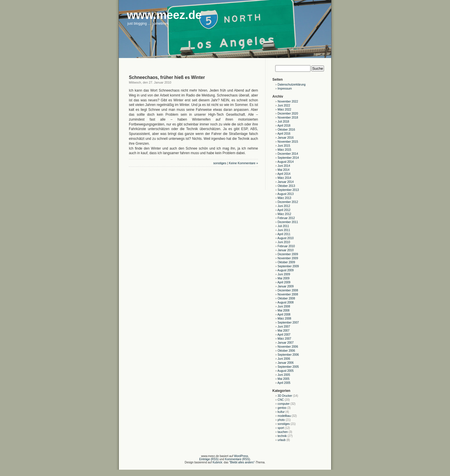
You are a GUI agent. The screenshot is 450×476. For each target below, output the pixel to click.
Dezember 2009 (288, 254)
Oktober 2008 (286, 298)
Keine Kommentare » (244, 163)
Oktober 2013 (286, 186)
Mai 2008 (283, 310)
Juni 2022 (284, 106)
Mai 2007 (283, 331)
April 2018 (284, 126)
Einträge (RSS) (209, 459)
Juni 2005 (284, 375)
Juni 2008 (284, 306)
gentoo (282, 408)
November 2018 (288, 118)
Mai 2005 (283, 379)
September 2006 (288, 355)
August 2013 (286, 194)
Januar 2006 (286, 363)
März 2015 (284, 150)
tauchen (283, 432)
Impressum (285, 89)
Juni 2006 (284, 359)
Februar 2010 (286, 246)
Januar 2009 (286, 286)
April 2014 (284, 174)
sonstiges (220, 163)
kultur (281, 412)
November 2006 (288, 347)
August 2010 (286, 238)
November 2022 (288, 101)
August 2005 (286, 371)
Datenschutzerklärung (291, 85)
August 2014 (286, 162)
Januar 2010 (286, 250)
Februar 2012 (286, 218)
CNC (281, 400)
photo (281, 420)
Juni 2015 (284, 146)
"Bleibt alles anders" (242, 462)
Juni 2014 (284, 166)
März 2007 (284, 339)
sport (281, 428)
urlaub (282, 440)
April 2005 (284, 383)
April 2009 (284, 282)
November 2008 (288, 294)
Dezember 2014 (288, 154)
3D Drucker (285, 396)
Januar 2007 (286, 343)
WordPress (241, 456)
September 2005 (288, 367)
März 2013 (284, 198)
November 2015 (288, 142)
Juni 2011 (284, 230)
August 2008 (286, 302)
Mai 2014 (283, 170)
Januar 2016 (286, 138)
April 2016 (284, 134)
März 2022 (284, 110)
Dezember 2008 (288, 290)
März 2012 (284, 214)
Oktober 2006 (286, 351)
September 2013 (288, 190)
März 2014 (284, 178)
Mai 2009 (283, 278)
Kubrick (217, 462)
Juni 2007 (284, 327)
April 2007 (284, 335)
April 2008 (284, 315)
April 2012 (284, 210)
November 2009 (288, 258)
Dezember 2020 (288, 114)
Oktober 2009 (286, 262)
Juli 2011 (283, 226)
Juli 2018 (283, 122)
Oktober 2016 (286, 130)
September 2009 (288, 266)
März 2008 (284, 319)
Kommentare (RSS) (237, 459)
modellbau (284, 416)
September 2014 (288, 158)
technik (282, 436)
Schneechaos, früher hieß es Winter (167, 77)
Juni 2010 (284, 242)
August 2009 (286, 270)
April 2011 (284, 234)
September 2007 (288, 323)
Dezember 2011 (288, 222)
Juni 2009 (284, 274)
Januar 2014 (286, 182)
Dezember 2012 (288, 202)
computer (284, 404)
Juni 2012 (284, 206)
